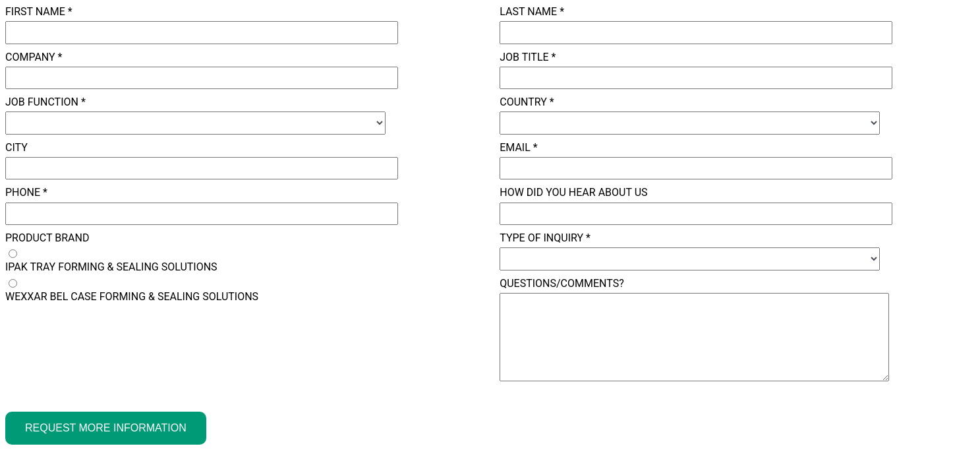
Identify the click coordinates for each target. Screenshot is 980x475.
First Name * (39, 12)
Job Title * (528, 57)
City (16, 147)
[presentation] (105, 338)
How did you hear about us (573, 192)
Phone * (26, 192)
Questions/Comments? (562, 283)
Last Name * (532, 12)
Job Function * (45, 102)
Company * (34, 57)
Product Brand (47, 238)
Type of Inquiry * (545, 238)
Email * (518, 147)
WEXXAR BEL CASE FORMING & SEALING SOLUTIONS (132, 297)
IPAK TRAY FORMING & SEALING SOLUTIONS (111, 267)
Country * (527, 102)
